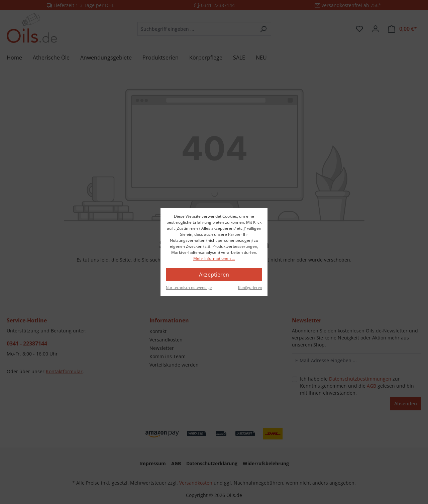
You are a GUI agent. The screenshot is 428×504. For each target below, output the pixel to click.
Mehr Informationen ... (214, 258)
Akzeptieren (214, 275)
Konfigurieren (250, 287)
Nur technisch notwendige (189, 287)
